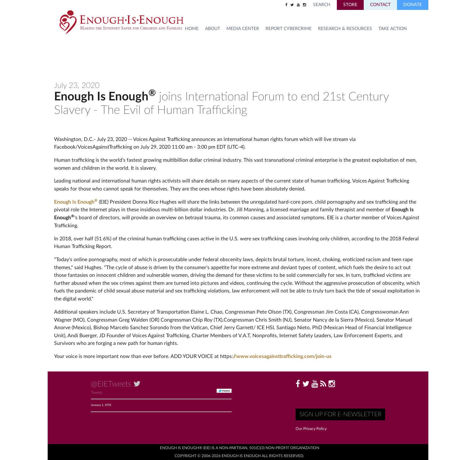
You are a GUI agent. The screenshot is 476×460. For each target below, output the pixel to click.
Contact (380, 5)
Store (350, 5)
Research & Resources (345, 29)
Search (322, 5)
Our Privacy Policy (311, 429)
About (213, 29)
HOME (192, 29)
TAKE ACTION (393, 29)
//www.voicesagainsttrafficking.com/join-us (282, 356)
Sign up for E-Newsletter (340, 414)
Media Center (243, 29)
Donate (413, 5)
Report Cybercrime (289, 29)
